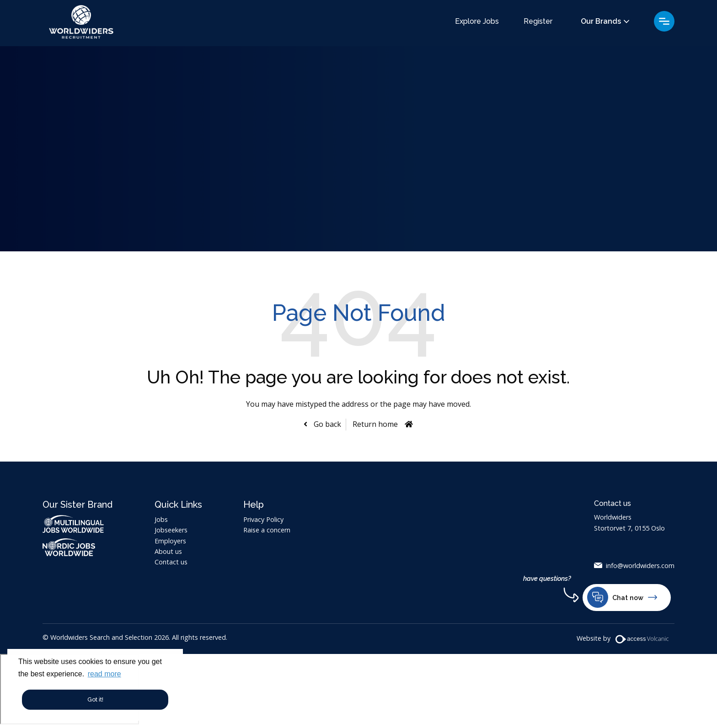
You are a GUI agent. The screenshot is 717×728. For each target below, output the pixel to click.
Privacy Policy (263, 519)
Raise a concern (267, 530)
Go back (326, 424)
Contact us (171, 562)
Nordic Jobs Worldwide (78, 547)
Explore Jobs (477, 21)
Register (538, 21)
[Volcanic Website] (642, 639)
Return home (375, 424)
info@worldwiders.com (640, 566)
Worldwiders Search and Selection (81, 23)
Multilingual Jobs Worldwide (73, 524)
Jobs (161, 519)
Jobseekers (171, 530)
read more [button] (104, 674)
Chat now (622, 597)
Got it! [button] (95, 699)
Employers (170, 541)
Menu (664, 21)
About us (168, 551)
